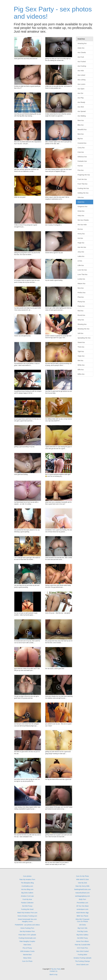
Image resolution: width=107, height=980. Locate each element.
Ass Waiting (82, 116)
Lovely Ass (81, 279)
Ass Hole (81, 71)
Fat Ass (80, 166)
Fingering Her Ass (84, 175)
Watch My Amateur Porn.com (27, 913)
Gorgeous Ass (83, 206)
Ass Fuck (81, 57)
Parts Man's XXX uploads (27, 935)
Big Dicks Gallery (82, 935)
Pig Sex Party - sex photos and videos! (53, 13)
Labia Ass (81, 256)
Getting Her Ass (83, 193)
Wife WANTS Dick (82, 879)
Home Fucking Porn (27, 928)
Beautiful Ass (82, 129)
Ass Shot (81, 107)
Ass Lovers (81, 84)
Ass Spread (82, 111)
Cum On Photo (27, 961)
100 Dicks (82, 925)
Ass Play (81, 98)
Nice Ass (81, 288)
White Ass (81, 365)
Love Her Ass (82, 270)
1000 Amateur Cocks (27, 951)
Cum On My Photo (82, 876)
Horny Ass (81, 234)
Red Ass (81, 311)
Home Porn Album (83, 941)
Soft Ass (80, 333)
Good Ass (81, 202)
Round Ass (81, 315)
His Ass (80, 229)
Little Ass (81, 265)
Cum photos (27, 876)
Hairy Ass (81, 216)
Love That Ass (83, 274)
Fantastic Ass (82, 161)
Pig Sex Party (56, 969)
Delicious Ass (82, 157)
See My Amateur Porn (27, 931)
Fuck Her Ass (82, 179)
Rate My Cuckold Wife (82, 945)
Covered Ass (82, 143)
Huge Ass (81, 243)
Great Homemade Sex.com (27, 919)
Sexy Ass (81, 320)
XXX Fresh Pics (82, 948)
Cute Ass (81, 152)
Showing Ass (82, 324)
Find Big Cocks (82, 931)
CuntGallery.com (27, 886)
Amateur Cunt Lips (27, 896)
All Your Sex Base (82, 906)
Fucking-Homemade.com (27, 938)
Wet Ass (80, 361)
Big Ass (80, 139)
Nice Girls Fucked (82, 951)
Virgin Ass (81, 356)
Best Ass (81, 134)
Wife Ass (81, 370)
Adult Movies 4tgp (82, 913)
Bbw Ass (81, 125)
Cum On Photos (83, 921)
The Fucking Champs (82, 961)
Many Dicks (27, 958)
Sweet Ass (81, 342)
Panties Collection (27, 903)
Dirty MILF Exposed (82, 919)
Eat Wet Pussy (27, 906)
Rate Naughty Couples (27, 941)
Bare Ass (81, 120)
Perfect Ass (82, 293)
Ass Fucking (82, 66)
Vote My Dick (83, 883)
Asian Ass (81, 48)
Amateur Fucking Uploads (82, 958)
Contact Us (53, 971)
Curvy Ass (81, 148)
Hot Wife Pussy (83, 938)
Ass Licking (82, 80)
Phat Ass (81, 297)
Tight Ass (81, 351)
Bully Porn (83, 899)
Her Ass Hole (82, 225)
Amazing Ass (82, 43)
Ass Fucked (82, 62)
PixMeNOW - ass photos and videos (27, 925)
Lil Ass (80, 261)
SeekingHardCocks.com (82, 889)
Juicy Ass (81, 252)
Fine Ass (81, 170)
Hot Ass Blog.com (27, 889)
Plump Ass (81, 302)
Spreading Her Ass (84, 338)
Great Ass (81, 211)
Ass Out (80, 93)
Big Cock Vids (82, 928)
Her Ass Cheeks (83, 220)
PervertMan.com (82, 903)
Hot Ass (80, 238)
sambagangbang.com (82, 896)
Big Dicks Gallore (27, 893)
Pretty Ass (81, 306)
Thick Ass (81, 347)
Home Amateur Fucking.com (27, 916)
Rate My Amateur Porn (27, 879)
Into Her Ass (82, 247)
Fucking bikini (82, 955)
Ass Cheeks (82, 52)
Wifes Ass (81, 374)
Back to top (53, 974)
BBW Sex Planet (83, 916)
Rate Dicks (27, 945)
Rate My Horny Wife (82, 886)
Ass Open (81, 89)
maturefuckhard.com (83, 893)
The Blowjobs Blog (27, 883)
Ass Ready (81, 102)
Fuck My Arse (27, 899)
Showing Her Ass (84, 329)
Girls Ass (81, 197)
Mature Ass (82, 284)
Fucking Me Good (27, 909)
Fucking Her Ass (83, 188)
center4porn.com (82, 909)
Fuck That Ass (83, 184)
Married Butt (27, 955)
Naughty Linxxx (27, 921)
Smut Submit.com (82, 965)
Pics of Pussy (27, 948)
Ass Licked (81, 75)
